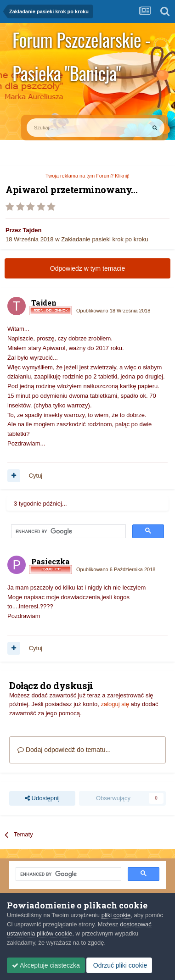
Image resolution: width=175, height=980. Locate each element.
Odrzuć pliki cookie (119, 965)
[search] (68, 532)
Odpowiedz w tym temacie (87, 268)
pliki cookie (116, 915)
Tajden (32, 230)
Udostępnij (42, 798)
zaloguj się (115, 704)
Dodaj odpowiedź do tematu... (64, 750)
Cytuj (36, 476)
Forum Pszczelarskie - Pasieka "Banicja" (81, 41)
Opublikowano (113, 311)
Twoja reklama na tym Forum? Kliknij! (87, 176)
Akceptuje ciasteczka (46, 965)
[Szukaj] (65, 128)
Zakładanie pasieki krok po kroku (104, 239)
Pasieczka (51, 561)
